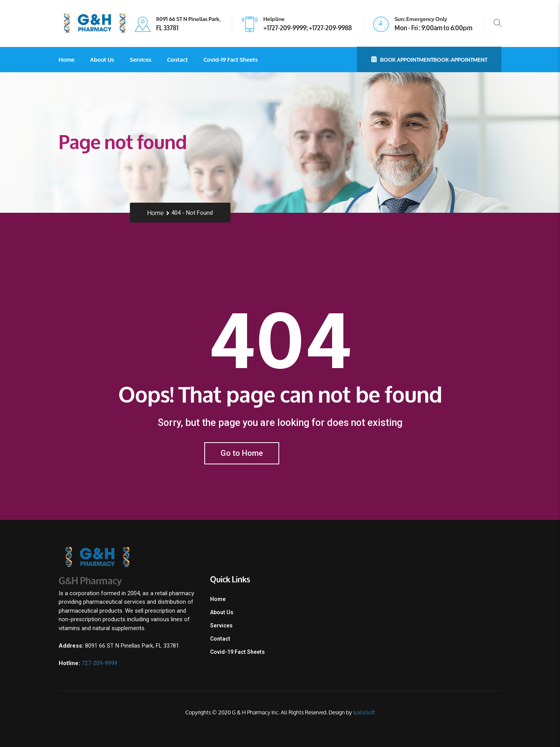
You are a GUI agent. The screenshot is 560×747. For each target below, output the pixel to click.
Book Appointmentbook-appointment (429, 59)
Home (67, 59)
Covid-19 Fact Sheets (231, 59)
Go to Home (242, 453)
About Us (102, 59)
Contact (177, 59)
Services (141, 59)
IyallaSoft (364, 712)
